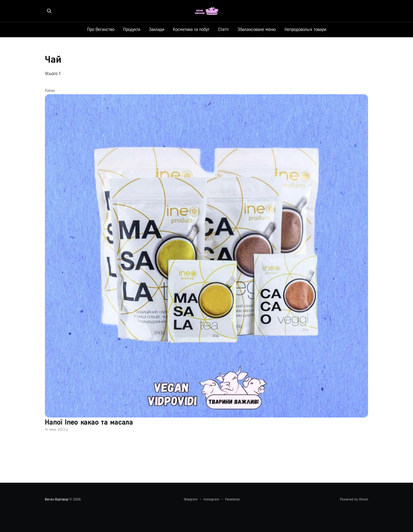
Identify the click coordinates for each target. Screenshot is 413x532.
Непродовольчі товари (305, 29)
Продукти (132, 29)
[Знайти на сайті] (49, 11)
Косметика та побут (191, 29)
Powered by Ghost (354, 499)
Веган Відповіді (57, 499)
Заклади (157, 29)
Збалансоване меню (257, 29)
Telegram (191, 499)
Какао (50, 91)
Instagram (211, 499)
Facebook (233, 499)
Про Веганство (101, 29)
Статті (223, 29)
